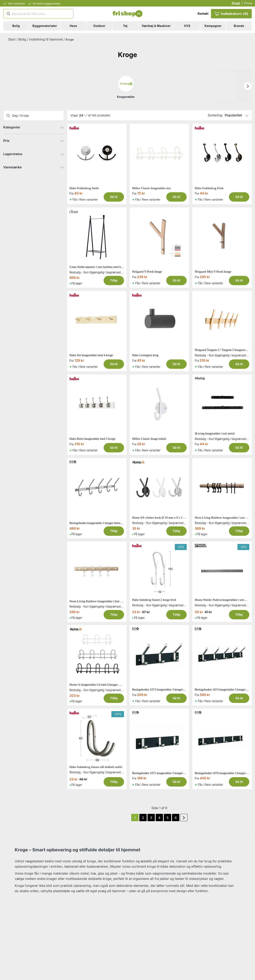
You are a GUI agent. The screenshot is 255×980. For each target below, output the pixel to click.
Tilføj (114, 280)
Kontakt (203, 14)
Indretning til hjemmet (46, 39)
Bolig (22, 39)
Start (12, 39)
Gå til (114, 197)
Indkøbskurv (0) (231, 14)
